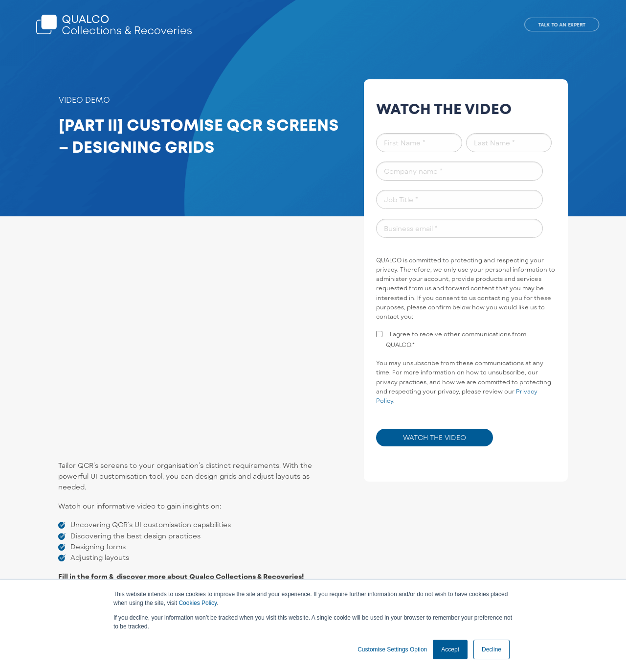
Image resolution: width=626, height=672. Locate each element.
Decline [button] (492, 649)
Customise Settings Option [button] (392, 649)
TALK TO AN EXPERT (562, 24)
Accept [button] (450, 649)
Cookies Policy (198, 603)
